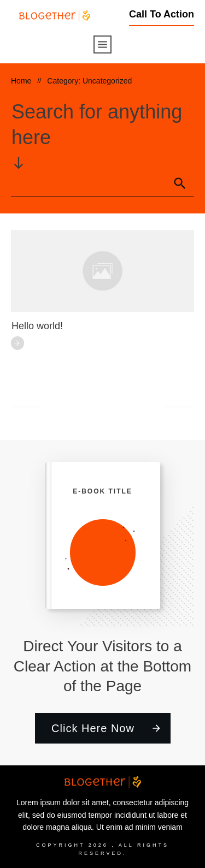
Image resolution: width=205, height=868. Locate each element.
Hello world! (37, 326)
